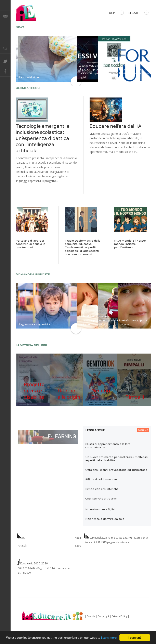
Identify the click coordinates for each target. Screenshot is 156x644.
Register (139, 13)
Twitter (5, 61)
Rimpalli (135, 397)
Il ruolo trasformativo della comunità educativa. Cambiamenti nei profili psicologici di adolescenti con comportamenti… (83, 248)
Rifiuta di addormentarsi (102, 479)
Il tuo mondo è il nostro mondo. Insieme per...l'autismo (130, 244)
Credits (91, 616)
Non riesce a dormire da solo (105, 519)
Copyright (103, 616)
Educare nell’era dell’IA (116, 126)
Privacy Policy (119, 616)
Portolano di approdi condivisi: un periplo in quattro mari (30, 244)
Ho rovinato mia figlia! (100, 509)
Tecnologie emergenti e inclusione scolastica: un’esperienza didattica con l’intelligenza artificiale (43, 139)
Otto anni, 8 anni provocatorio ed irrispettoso (116, 470)
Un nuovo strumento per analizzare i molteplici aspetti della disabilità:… (117, 459)
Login (116, 13)
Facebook (5, 71)
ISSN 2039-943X (27, 568)
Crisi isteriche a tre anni (101, 499)
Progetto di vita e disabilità (34, 391)
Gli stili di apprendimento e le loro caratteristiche (108, 446)
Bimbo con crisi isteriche (102, 489)
